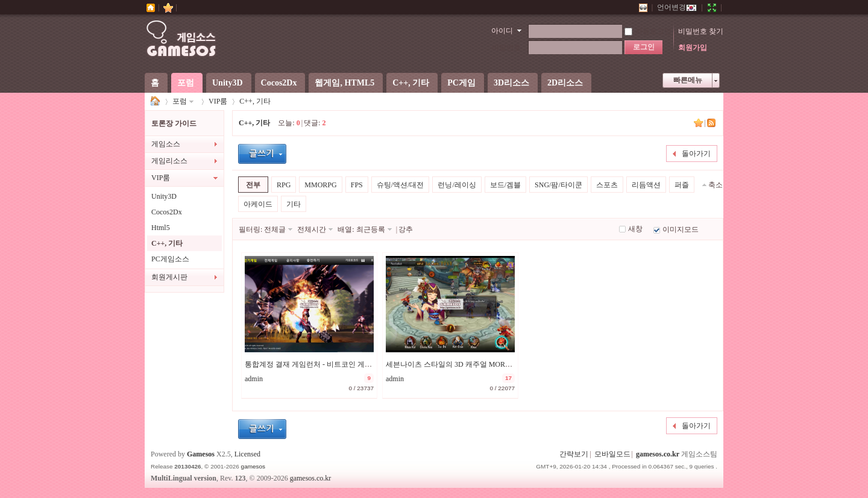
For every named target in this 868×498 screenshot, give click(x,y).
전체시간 (312, 229)
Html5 (161, 228)
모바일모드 (612, 454)
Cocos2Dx (279, 83)
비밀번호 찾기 (701, 31)
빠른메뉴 (688, 80)
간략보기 (574, 454)
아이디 (502, 31)
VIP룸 (218, 101)
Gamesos (201, 454)
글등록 (262, 154)
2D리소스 (565, 83)
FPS (357, 185)
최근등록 (371, 229)
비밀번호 (506, 48)
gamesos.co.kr (658, 454)
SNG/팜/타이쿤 (558, 185)
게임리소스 (169, 161)
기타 (294, 204)
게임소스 (156, 101)
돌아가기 (696, 154)
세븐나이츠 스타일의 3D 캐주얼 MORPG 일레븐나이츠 (473, 364)
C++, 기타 (411, 83)
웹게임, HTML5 (344, 83)
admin (254, 379)
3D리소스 (511, 83)
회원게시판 (169, 277)
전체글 (275, 229)
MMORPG (320, 185)
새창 (635, 229)
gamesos (253, 466)
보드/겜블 (505, 185)
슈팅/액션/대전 (401, 185)
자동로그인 (648, 31)
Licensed (247, 454)
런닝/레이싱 (457, 185)
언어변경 (677, 7)
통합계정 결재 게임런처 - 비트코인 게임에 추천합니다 (331, 364)
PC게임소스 (170, 259)
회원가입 (693, 48)
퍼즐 (682, 185)
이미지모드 (681, 229)
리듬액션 (646, 185)
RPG (284, 185)
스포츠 (607, 185)
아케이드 (258, 204)
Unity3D (228, 83)
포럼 (186, 83)
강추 (406, 229)
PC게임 (461, 83)
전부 (253, 185)
